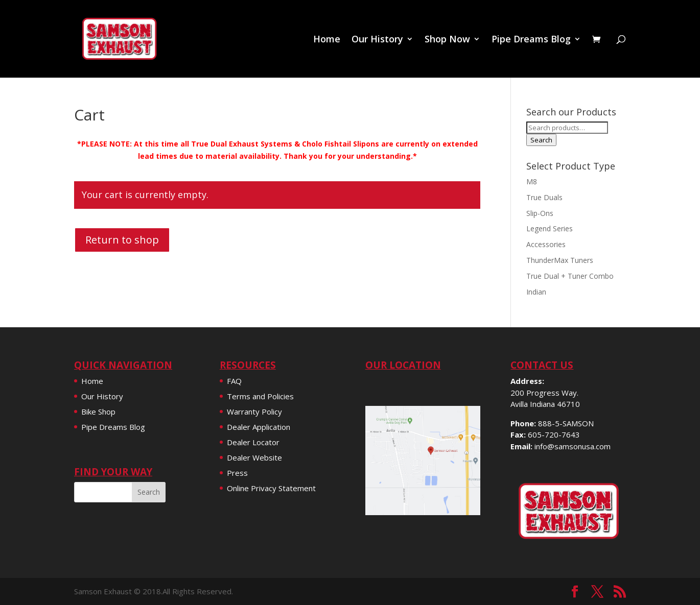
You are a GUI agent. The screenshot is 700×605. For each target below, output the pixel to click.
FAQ (234, 381)
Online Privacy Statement (271, 488)
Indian (536, 292)
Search (541, 140)
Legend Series (550, 228)
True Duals (544, 197)
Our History (377, 40)
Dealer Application (259, 427)
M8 (532, 181)
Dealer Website (254, 457)
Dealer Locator (253, 442)
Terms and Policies (260, 396)
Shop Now (447, 40)
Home (327, 40)
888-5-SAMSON (566, 423)
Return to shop (122, 240)
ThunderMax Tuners (560, 260)
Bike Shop (98, 412)
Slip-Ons (540, 213)
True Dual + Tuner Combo (570, 276)
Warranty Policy (254, 412)
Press (237, 473)
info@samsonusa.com (573, 446)
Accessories (546, 244)
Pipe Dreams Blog (531, 40)
